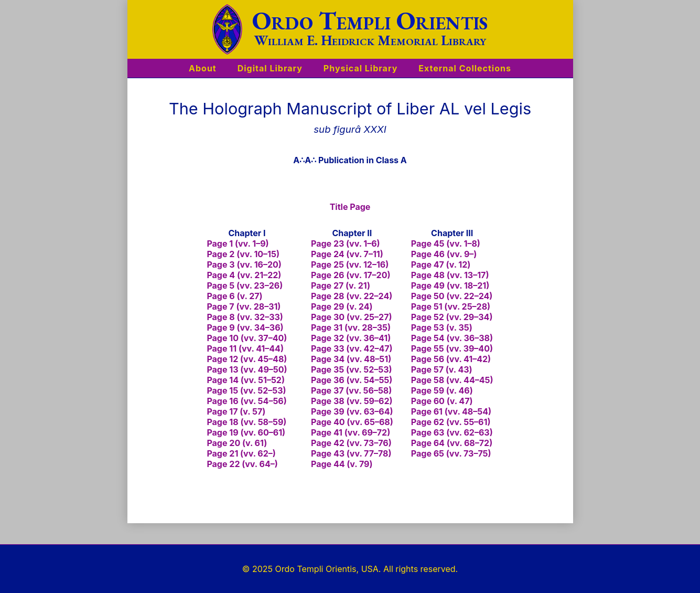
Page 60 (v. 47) (442, 401)
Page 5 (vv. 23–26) (245, 285)
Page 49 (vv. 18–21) (450, 285)
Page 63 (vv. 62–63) (452, 432)
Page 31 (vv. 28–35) (351, 327)
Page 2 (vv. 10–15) (243, 254)
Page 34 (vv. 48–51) (351, 359)
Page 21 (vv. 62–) (241, 453)
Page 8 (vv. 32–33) (245, 317)
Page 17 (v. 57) (236, 411)
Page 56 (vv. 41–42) (451, 359)
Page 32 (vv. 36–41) (351, 338)
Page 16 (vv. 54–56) (246, 401)
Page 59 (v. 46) (442, 390)
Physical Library (360, 68)
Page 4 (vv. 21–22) (244, 275)
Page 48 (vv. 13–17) (450, 275)
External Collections (465, 68)
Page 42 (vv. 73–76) (351, 443)
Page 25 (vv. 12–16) (350, 264)
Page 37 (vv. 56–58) (351, 390)
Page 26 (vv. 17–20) (351, 275)
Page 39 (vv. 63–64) (352, 411)
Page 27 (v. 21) (341, 285)
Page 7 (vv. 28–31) (244, 306)
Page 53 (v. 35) (442, 327)
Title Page (350, 207)
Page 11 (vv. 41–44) (245, 348)
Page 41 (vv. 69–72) (351, 432)
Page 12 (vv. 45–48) (247, 359)
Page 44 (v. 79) (342, 464)
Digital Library (270, 68)
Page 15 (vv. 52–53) (246, 390)
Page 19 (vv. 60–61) (246, 432)
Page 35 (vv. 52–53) (352, 369)
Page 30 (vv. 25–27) (351, 317)
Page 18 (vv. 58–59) (246, 422)
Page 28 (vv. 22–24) (352, 296)
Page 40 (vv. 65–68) (352, 422)
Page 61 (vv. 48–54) (451, 411)
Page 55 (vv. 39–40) (452, 348)
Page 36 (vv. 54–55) (352, 380)
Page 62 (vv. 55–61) (451, 422)
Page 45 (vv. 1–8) (446, 243)
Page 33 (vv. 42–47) (352, 348)
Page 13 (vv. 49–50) (247, 369)
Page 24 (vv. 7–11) (347, 254)
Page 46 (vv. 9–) (444, 254)
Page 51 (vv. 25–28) (451, 306)
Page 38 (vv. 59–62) (352, 401)
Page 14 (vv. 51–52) (246, 380)
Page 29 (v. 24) (342, 306)
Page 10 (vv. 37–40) (247, 338)
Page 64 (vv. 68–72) (452, 443)
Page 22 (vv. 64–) (242, 464)
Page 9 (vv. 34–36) (245, 327)
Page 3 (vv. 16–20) (244, 264)
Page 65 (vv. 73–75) (451, 453)
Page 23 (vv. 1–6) (346, 243)
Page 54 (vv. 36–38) (452, 338)
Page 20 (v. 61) (237, 443)
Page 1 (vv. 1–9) (238, 243)
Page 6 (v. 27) (234, 296)
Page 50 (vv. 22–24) (452, 296)
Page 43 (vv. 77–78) (351, 453)
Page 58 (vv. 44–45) (452, 380)
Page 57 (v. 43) (442, 369)
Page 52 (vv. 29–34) (452, 317)
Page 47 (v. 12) (441, 264)
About (203, 68)
